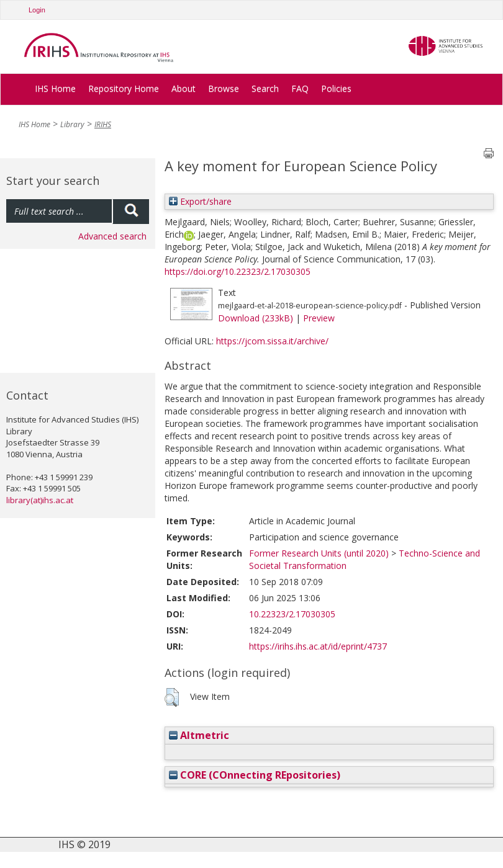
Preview (319, 318)
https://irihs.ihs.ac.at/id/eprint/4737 (318, 646)
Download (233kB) (256, 318)
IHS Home (55, 88)
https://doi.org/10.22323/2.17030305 (238, 271)
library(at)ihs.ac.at (40, 500)
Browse (224, 88)
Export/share (200, 201)
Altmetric (199, 735)
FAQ (300, 88)
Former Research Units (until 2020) (319, 553)
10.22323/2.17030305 (292, 614)
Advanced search (112, 236)
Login (37, 10)
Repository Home (124, 88)
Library (72, 124)
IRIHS (103, 124)
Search (265, 88)
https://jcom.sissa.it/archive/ (272, 341)
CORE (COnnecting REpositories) (255, 775)
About (184, 88)
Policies (336, 88)
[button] (172, 697)
